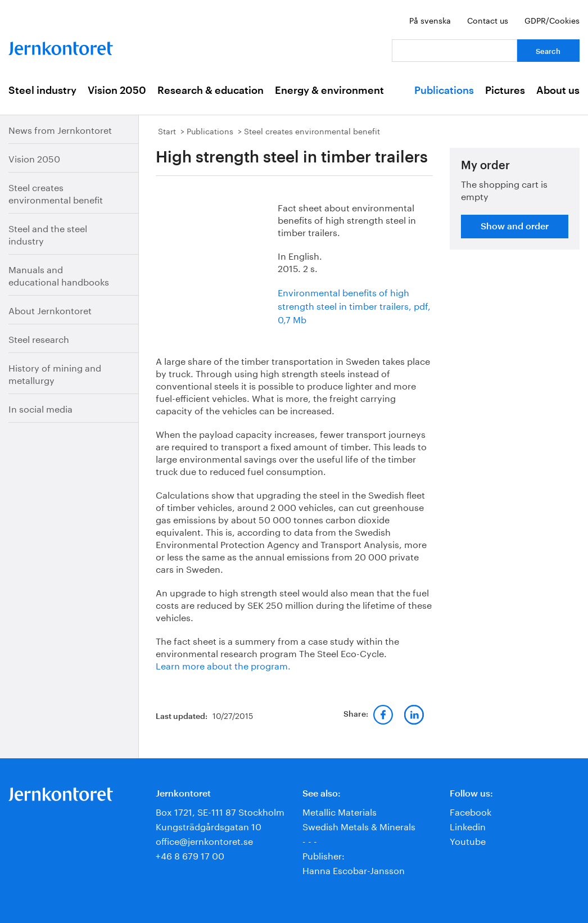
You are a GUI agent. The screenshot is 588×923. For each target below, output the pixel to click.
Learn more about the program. (223, 665)
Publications (444, 91)
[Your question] (454, 51)
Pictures (505, 91)
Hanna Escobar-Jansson (354, 869)
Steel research (39, 338)
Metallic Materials (340, 811)
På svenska (430, 20)
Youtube (468, 840)
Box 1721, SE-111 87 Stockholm (220, 811)
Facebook (471, 811)
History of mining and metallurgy (55, 373)
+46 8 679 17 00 (190, 855)
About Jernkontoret (50, 309)
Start (167, 130)
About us (558, 91)
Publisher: (324, 855)
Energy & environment (329, 91)
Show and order (515, 227)
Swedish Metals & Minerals (359, 825)
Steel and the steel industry (48, 234)
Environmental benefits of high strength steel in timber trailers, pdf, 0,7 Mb (354, 305)
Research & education (211, 91)
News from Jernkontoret (60, 129)
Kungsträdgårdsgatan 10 (209, 825)
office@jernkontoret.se (204, 840)
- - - (310, 840)
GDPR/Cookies (552, 20)
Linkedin (468, 825)
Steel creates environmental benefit (56, 193)
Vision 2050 (117, 91)
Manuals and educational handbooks (59, 275)
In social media (40, 408)
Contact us (488, 20)
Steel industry (42, 91)
